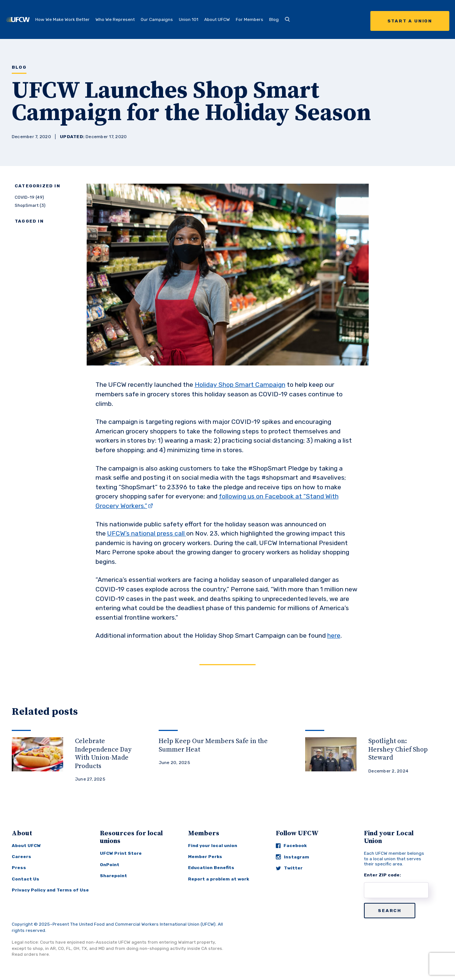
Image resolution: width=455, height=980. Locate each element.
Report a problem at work (219, 879)
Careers (21, 857)
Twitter (289, 868)
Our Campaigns (157, 19)
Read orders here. (31, 954)
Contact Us (26, 879)
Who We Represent (115, 19)
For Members (250, 19)
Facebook (291, 846)
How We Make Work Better (62, 19)
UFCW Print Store (121, 853)
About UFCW (217, 19)
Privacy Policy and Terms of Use (50, 890)
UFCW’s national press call (147, 533)
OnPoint (110, 865)
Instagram (292, 857)
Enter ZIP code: (382, 875)
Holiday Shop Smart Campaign (240, 385)
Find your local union (213, 846)
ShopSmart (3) (30, 205)
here (334, 635)
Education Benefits (211, 868)
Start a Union (410, 21)
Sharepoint (113, 876)
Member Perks (205, 857)
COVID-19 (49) (29, 197)
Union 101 (189, 19)
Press (19, 868)
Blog (274, 19)
